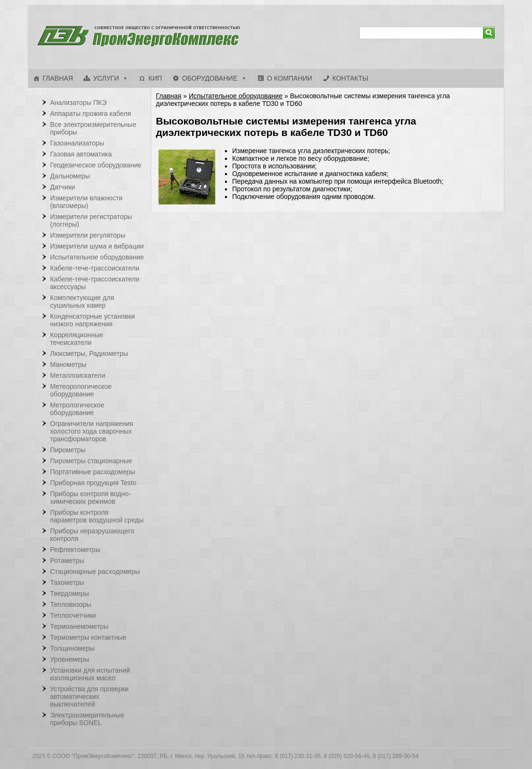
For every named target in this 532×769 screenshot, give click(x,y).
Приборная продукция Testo (93, 483)
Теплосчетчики (73, 615)
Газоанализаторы (77, 143)
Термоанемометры (79, 626)
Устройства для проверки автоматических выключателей (89, 696)
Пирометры (68, 450)
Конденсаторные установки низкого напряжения (92, 320)
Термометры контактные (88, 637)
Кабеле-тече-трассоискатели (95, 268)
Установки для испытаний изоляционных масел (90, 674)
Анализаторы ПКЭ (78, 103)
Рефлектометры (75, 550)
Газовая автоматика (81, 154)
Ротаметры (67, 561)
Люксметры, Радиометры (89, 353)
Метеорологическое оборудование (81, 390)
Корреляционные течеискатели (77, 339)
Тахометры (67, 582)
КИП (155, 78)
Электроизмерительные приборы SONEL (87, 719)
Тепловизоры (71, 604)
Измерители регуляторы (88, 235)
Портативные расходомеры (92, 472)
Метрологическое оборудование (77, 409)
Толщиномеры (72, 648)
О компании (290, 78)
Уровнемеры (70, 659)
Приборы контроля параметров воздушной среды (97, 516)
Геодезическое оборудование (96, 165)
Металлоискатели (78, 375)
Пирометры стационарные (91, 461)
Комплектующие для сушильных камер (82, 301)
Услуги (106, 78)
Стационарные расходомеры (95, 572)
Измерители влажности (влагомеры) (86, 202)
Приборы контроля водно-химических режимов (90, 498)
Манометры (68, 364)
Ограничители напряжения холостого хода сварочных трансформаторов (92, 431)
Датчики (62, 187)
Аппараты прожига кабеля (91, 114)
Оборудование (210, 78)
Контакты (350, 78)
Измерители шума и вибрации (97, 246)
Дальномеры (70, 176)
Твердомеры (70, 593)
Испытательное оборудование (236, 96)
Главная (58, 78)
